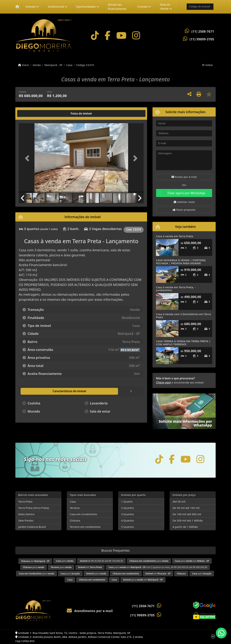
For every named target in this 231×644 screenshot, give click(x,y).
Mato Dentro (26, 514)
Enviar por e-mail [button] (184, 177)
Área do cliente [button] (165, 7)
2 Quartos (128, 508)
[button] (28, 158)
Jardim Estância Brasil (32, 527)
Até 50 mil (179, 501)
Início (23, 65)
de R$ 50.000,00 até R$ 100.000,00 (102, 561)
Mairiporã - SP (53, 65)
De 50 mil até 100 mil (186, 508)
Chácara (75, 520)
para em (192, 561)
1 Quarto (127, 501)
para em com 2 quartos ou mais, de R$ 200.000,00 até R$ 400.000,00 (158, 567)
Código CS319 (85, 65)
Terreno (75, 508)
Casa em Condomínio (83, 514)
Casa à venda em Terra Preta (175, 236)
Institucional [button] (56, 6)
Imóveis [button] (31, 6)
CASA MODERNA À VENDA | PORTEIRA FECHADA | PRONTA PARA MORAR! (181, 262)
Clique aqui (163, 382)
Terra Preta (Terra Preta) (34, 508)
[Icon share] (95, 35)
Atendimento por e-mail (90, 611)
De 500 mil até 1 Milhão (188, 520)
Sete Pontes (26, 520)
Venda (37, 65)
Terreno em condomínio (85, 527)
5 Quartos (128, 527)
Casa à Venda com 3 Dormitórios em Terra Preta (183, 316)
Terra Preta (25, 501)
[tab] (30, 113)
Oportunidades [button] (86, 6)
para (65, 561)
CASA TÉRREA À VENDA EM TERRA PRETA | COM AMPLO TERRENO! (183, 343)
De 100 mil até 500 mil (187, 514)
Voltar (208, 65)
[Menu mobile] (17, 7)
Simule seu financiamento (117, 7)
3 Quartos (128, 514)
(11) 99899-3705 (202, 39)
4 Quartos (128, 520)
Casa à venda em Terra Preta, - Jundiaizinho (176, 289)
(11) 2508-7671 (203, 31)
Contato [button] (143, 6)
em (35, 561)
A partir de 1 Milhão (185, 527)
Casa (69, 65)
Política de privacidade (168, 635)
